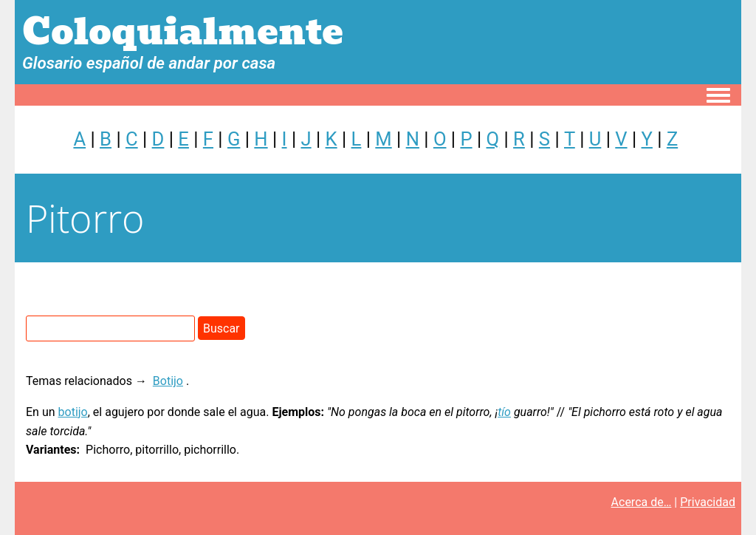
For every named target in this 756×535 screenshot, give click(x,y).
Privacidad (708, 502)
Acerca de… (642, 502)
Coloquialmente (183, 32)
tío (504, 412)
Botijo (168, 381)
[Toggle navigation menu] (718, 96)
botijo (73, 412)
